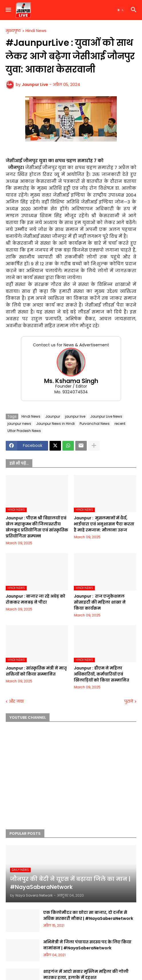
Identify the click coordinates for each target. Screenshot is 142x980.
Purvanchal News (95, 424)
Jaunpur (53, 416)
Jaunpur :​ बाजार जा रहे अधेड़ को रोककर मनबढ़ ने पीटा (35, 599)
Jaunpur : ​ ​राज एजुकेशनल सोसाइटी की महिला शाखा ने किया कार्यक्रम (100, 602)
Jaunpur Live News (106, 416)
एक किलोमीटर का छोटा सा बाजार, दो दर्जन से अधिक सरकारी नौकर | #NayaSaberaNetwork (88, 915)
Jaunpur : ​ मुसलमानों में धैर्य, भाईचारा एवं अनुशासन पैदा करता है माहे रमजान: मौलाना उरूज (104, 524)
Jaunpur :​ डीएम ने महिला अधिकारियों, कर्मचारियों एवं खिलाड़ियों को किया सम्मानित (101, 674)
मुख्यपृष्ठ (13, 31)
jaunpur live (75, 416)
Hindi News (36, 31)
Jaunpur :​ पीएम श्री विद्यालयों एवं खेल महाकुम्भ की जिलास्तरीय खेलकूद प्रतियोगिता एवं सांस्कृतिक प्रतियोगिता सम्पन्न (37, 527)
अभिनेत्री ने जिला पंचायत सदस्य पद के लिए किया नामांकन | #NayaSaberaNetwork (87, 945)
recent (120, 424)
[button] (8, 10)
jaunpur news (19, 424)
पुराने (129, 701)
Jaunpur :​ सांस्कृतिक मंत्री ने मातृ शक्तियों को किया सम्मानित (36, 671)
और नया (16, 701)
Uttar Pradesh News (24, 431)
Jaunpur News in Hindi (55, 424)
